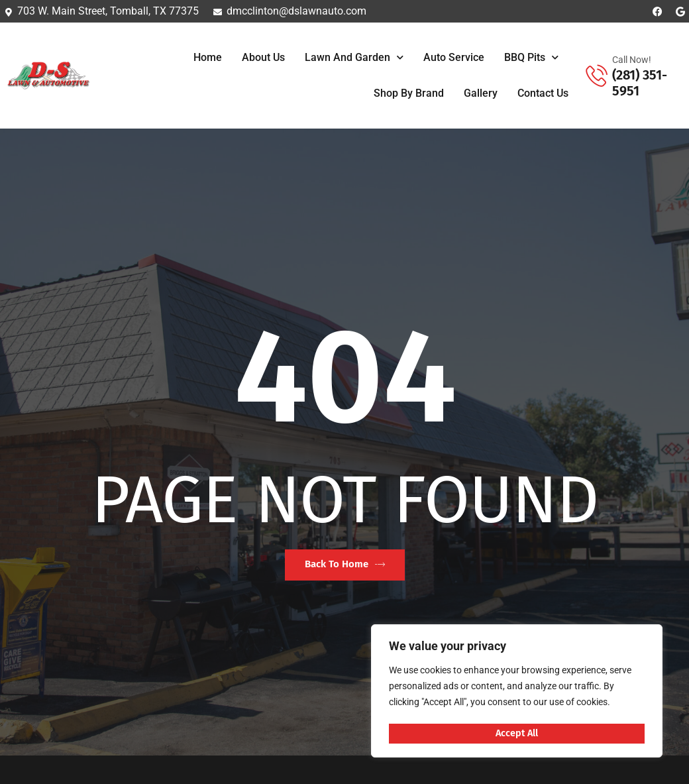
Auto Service (454, 57)
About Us (263, 57)
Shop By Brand (409, 93)
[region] (517, 692)
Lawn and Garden (354, 57)
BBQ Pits (531, 57)
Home (208, 57)
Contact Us (543, 93)
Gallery (481, 93)
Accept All (517, 733)
